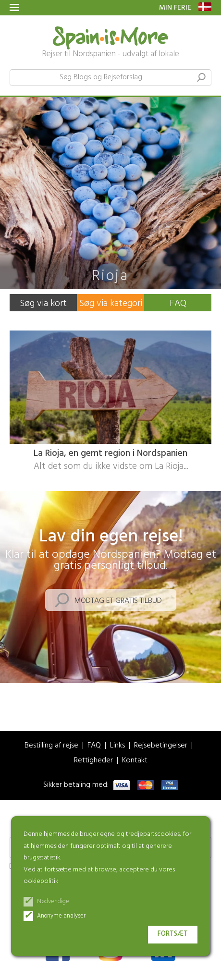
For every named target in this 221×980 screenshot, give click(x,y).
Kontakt (135, 761)
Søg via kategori (111, 304)
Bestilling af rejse (51, 746)
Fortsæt (173, 934)
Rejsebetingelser (161, 746)
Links (117, 746)
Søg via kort (43, 304)
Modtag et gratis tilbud (118, 601)
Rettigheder (93, 761)
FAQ (178, 304)
